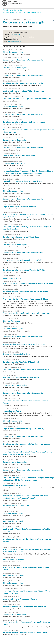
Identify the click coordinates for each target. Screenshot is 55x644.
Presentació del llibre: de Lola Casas (28, 99)
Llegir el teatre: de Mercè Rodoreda (20, 207)
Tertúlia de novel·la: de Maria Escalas (23, 83)
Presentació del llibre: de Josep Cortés (27, 551)
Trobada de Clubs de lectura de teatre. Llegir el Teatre (24, 344)
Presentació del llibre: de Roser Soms (28, 283)
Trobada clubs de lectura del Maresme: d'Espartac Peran (28, 131)
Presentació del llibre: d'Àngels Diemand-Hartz (27, 313)
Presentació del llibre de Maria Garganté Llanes (28, 216)
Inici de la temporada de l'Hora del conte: (22, 260)
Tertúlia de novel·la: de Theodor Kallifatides (24, 270)
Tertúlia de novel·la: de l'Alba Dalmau (21, 237)
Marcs (11, 12)
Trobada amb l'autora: (16, 354)
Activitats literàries (35, 12)
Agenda (13, 10)
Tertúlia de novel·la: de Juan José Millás (24, 607)
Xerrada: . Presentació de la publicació (28, 172)
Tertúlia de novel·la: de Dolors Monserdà (24, 122)
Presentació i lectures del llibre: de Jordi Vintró (26, 568)
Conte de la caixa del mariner (14, 163)
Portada (6, 10)
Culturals (18, 12)
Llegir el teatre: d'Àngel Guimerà (20, 599)
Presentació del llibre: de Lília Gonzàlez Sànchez (26, 402)
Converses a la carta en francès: (23, 60)
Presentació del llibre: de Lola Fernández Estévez (27, 228)
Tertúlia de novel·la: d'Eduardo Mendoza (26, 291)
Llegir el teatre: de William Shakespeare (24, 91)
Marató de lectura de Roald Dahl (16, 506)
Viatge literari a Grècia (12, 278)
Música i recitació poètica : (25, 497)
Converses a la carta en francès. (23, 336)
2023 (25, 12)
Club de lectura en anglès (13, 52)
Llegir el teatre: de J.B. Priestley (24, 429)
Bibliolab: (12, 321)
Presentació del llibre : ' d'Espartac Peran (27, 623)
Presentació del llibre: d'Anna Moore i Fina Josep (26, 592)
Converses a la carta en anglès (24, 22)
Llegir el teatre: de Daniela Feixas (19, 155)
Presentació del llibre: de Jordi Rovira (27, 453)
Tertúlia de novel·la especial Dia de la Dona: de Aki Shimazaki (27, 540)
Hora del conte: (12, 411)
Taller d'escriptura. (14, 521)
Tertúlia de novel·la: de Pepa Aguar (25, 632)
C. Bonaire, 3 (14, 34)
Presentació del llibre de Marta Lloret (26, 370)
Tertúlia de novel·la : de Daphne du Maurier (27, 444)
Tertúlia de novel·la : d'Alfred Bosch (21, 362)
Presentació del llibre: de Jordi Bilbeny (26, 299)
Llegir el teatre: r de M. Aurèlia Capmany (26, 530)
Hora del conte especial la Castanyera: (23, 181)
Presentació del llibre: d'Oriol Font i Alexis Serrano (28, 479)
